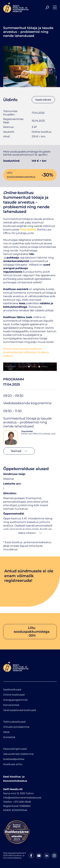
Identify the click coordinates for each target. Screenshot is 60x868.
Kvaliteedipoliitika (14, 759)
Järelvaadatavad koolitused (20, 710)
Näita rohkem (30, 533)
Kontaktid (9, 737)
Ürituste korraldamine (16, 727)
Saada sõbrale (43, 100)
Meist (6, 732)
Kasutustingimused (15, 749)
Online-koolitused (14, 695)
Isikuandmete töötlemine (18, 754)
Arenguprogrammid (15, 700)
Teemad (19, 451)
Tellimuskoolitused (14, 722)
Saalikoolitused (12, 689)
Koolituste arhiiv (13, 764)
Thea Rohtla (27, 431)
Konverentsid (11, 705)
